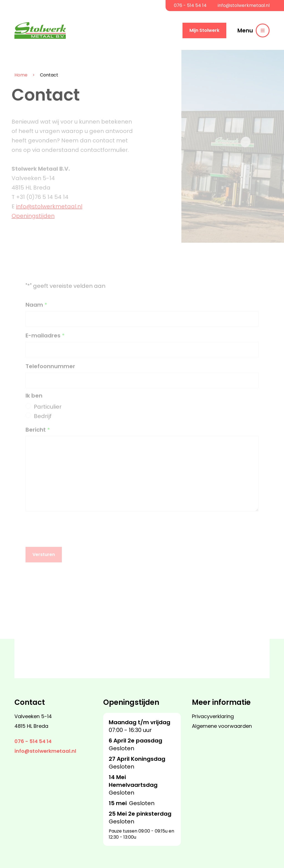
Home (15, 75)
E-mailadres (45, 338)
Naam (36, 308)
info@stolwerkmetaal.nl (244, 5)
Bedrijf (43, 419)
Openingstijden (30, 216)
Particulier (48, 409)
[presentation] (68, 529)
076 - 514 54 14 (190, 5)
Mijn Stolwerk (204, 30)
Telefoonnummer (50, 369)
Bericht (38, 433)
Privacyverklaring (213, 716)
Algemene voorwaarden (222, 726)
